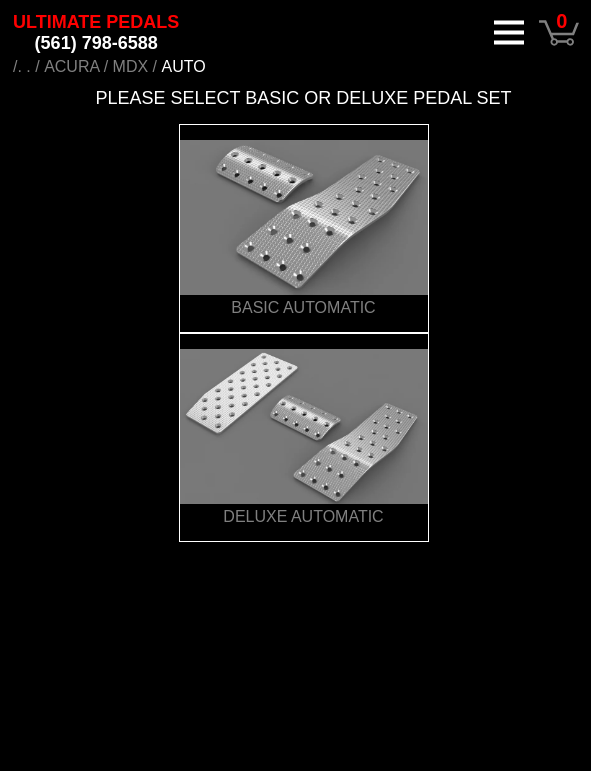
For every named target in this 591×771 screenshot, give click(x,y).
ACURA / (76, 66)
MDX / (135, 66)
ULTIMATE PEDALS (96, 32)
